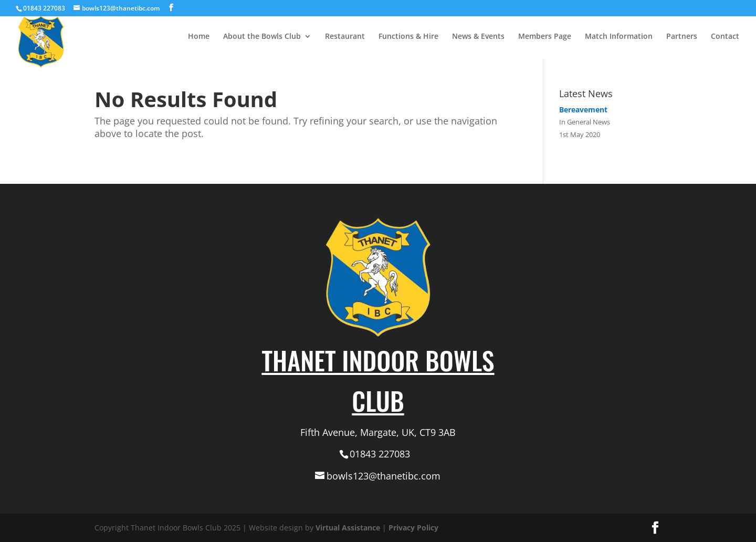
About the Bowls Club (262, 37)
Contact (725, 37)
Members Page (545, 37)
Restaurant (345, 37)
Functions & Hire (408, 37)
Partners (682, 37)
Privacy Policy (413, 528)
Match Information (619, 37)
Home (199, 37)
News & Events (478, 37)
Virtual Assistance (348, 528)
